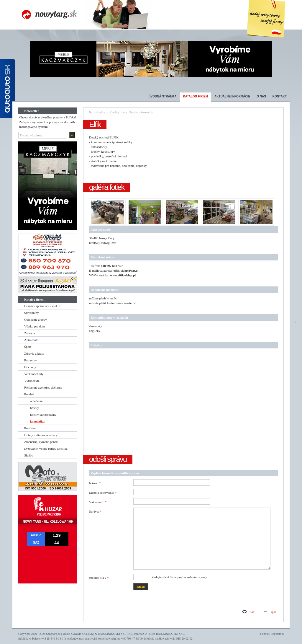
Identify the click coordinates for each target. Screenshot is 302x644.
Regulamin (277, 634)
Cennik (264, 634)
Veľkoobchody (34, 374)
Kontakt (280, 96)
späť (274, 612)
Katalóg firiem (195, 96)
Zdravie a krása (34, 353)
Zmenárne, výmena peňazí (41, 442)
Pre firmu (30, 428)
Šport (28, 347)
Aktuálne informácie (232, 96)
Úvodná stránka (162, 96)
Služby (29, 455)
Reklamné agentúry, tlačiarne (43, 387)
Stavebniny (32, 313)
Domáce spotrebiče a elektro (43, 306)
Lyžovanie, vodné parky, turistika (46, 449)
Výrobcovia (32, 381)
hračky (35, 408)
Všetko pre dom (35, 326)
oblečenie (36, 401)
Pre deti (29, 394)
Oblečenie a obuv (36, 319)
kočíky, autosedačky (43, 415)
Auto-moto (31, 340)
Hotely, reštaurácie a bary (41, 435)
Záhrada (29, 333)
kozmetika (37, 421)
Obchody (30, 367)
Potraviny (31, 360)
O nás (261, 96)
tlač (252, 612)
